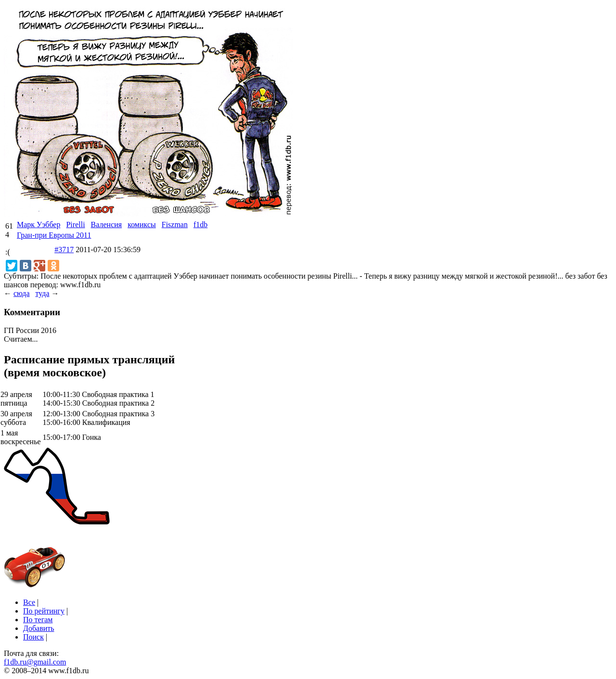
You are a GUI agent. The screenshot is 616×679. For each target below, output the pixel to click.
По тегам (38, 620)
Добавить (39, 628)
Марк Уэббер (38, 224)
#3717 (64, 250)
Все (29, 602)
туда (42, 293)
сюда (21, 293)
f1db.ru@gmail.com (35, 662)
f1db (200, 224)
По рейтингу (44, 611)
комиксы (142, 224)
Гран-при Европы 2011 (54, 235)
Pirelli (75, 224)
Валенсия (107, 224)
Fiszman (175, 224)
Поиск (33, 637)
